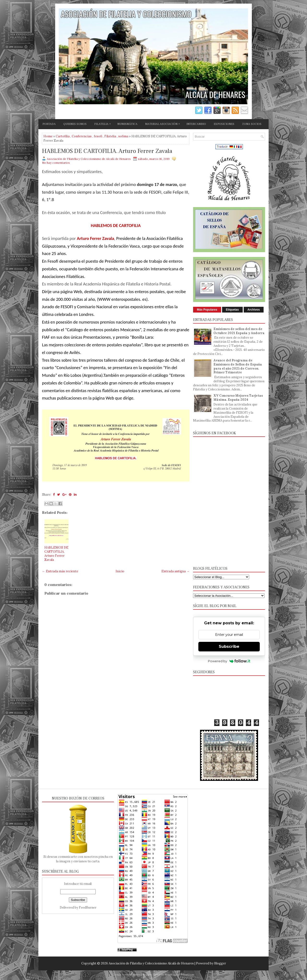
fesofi (98, 136)
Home (48, 136)
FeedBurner (88, 908)
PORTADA (49, 124)
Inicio (120, 571)
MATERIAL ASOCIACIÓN (164, 123)
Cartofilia (63, 136)
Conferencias (82, 136)
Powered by (229, 661)
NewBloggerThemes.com (180, 975)
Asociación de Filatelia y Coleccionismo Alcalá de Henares (151, 963)
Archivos (254, 310)
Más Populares (207, 310)
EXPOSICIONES (224, 124)
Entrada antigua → (175, 571)
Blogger (220, 963)
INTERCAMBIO (196, 124)
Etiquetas (232, 310)
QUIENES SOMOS (75, 124)
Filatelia (110, 136)
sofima (123, 136)
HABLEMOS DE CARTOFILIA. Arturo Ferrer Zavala (107, 151)
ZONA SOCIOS (252, 124)
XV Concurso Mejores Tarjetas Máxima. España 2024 (238, 398)
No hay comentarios (56, 163)
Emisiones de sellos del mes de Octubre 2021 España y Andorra (239, 331)
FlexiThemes (133, 975)
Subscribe (229, 647)
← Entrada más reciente (60, 571)
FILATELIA (104, 123)
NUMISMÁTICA (127, 124)
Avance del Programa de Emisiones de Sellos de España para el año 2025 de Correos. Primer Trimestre (238, 366)
